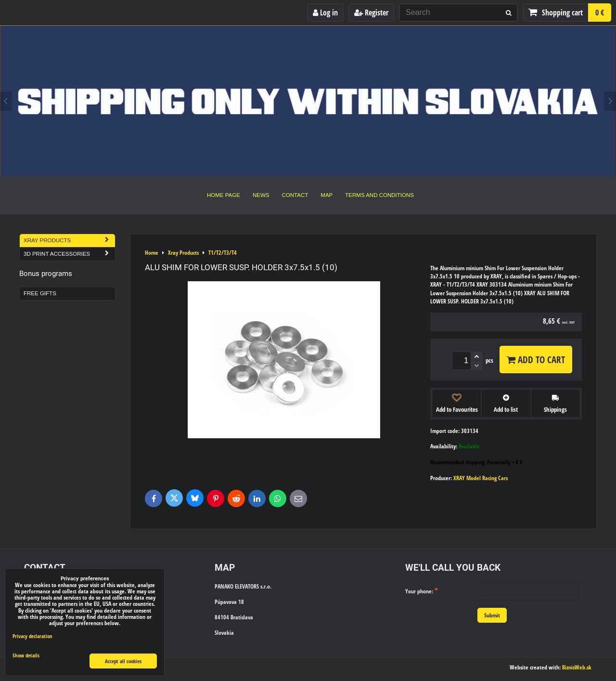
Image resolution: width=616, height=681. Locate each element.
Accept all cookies (123, 661)
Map (327, 195)
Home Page (224, 195)
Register (371, 13)
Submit (492, 615)
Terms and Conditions (379, 195)
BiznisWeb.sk (577, 667)
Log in (325, 13)
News (261, 195)
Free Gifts (40, 293)
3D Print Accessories (69, 254)
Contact (295, 195)
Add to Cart (536, 360)
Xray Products (69, 241)
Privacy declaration (32, 636)
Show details (26, 655)
